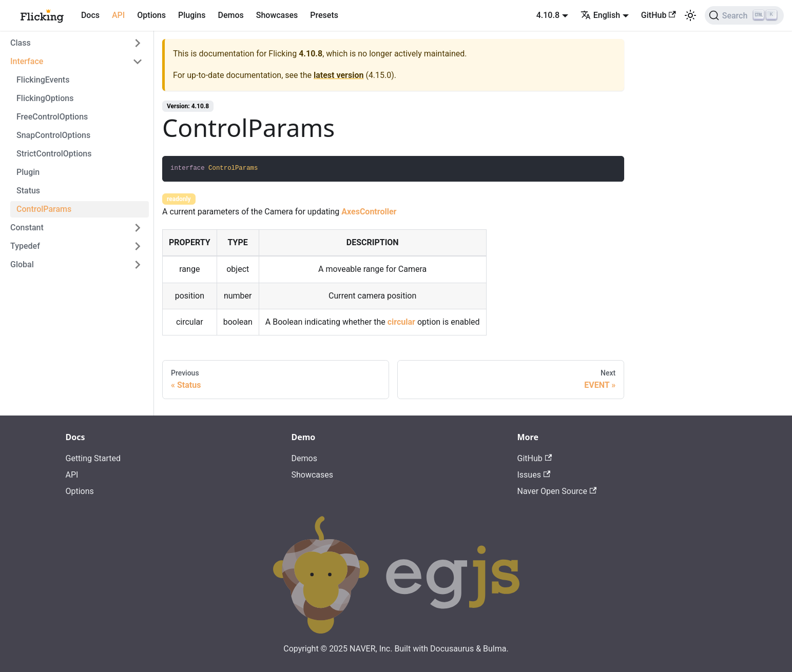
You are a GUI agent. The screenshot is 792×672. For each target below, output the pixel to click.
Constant (27, 228)
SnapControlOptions (53, 135)
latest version (339, 75)
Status (28, 191)
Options (151, 15)
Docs (90, 15)
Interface (27, 61)
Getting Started (93, 458)
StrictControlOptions (54, 154)
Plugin (28, 172)
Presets (324, 15)
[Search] (744, 15)
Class (21, 43)
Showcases (277, 15)
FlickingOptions (45, 98)
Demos (230, 15)
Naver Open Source (557, 491)
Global (22, 264)
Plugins (192, 15)
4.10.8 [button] (548, 15)
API (118, 15)
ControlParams (44, 209)
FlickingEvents (43, 80)
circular (401, 322)
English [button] (600, 15)
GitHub (659, 15)
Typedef (25, 246)
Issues (534, 475)
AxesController (369, 212)
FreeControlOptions (52, 117)
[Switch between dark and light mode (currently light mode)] (690, 15)
